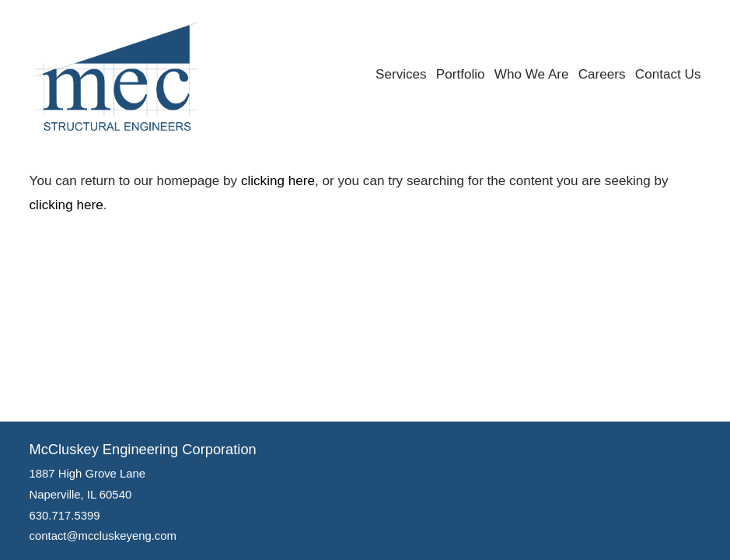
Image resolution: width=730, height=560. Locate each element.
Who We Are (532, 74)
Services (401, 74)
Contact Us (668, 74)
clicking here (278, 181)
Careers (602, 74)
